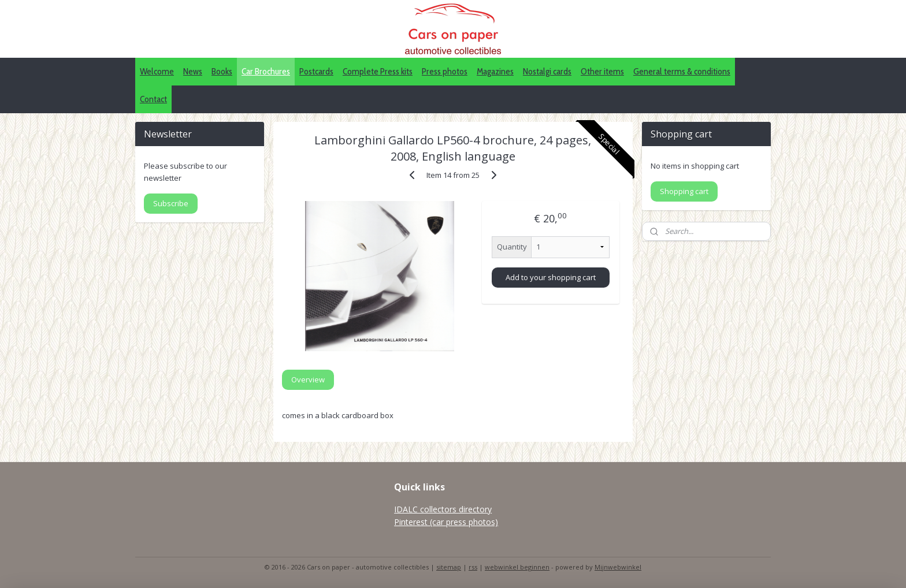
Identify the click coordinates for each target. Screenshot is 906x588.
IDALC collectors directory (443, 509)
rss (473, 567)
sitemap (449, 567)
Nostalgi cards (547, 71)
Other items (602, 71)
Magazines (495, 71)
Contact (153, 99)
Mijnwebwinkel (618, 567)
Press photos (445, 71)
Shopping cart (684, 191)
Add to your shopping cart (551, 277)
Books (222, 71)
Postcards (316, 71)
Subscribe (171, 203)
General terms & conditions (682, 71)
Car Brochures (266, 71)
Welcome (157, 71)
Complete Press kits (378, 71)
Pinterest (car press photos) (446, 522)
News (193, 71)
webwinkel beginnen (517, 567)
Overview (308, 379)
